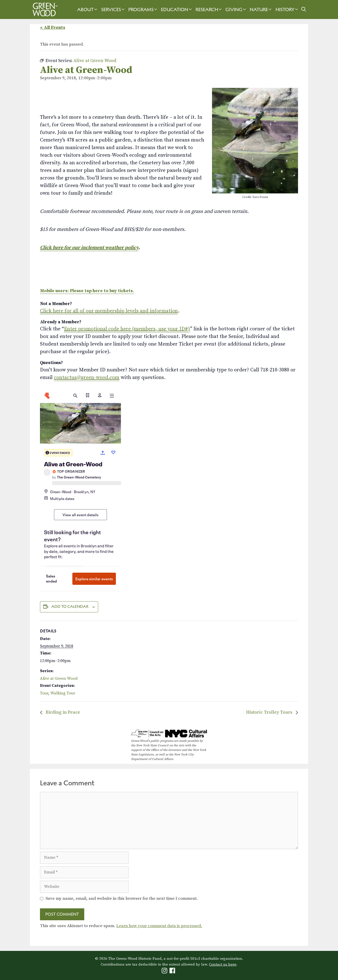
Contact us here (223, 964)
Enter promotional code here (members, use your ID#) (127, 329)
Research (209, 9)
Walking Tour (63, 693)
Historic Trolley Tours (270, 712)
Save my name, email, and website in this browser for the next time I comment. (122, 898)
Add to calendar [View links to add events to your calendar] (70, 606)
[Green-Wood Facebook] (173, 972)
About (88, 9)
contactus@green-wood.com (87, 378)
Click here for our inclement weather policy (89, 248)
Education (177, 9)
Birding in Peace (62, 712)
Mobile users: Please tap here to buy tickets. (87, 291)
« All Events (53, 27)
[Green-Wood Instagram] (165, 972)
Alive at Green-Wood (59, 678)
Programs (143, 9)
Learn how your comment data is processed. (159, 926)
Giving (236, 9)
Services (113, 9)
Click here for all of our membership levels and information (109, 311)
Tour (44, 693)
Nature (261, 9)
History (287, 9)
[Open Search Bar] (304, 9)
